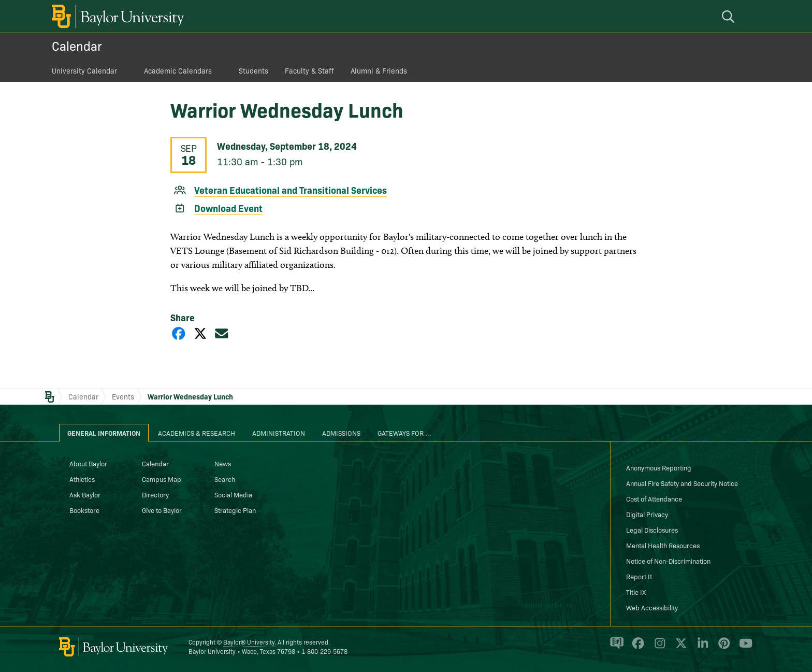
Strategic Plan (235, 510)
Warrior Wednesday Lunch (190, 396)
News (223, 463)
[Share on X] (200, 333)
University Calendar (84, 70)
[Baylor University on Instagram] (658, 648)
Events (123, 396)
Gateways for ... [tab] (404, 433)
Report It (639, 576)
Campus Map (162, 479)
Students (253, 70)
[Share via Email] (222, 333)
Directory (155, 494)
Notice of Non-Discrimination (668, 561)
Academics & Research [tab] (197, 433)
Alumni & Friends (379, 70)
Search (225, 479)
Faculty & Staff (309, 70)
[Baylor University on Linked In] (701, 648)
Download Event (228, 208)
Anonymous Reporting (659, 467)
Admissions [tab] (341, 433)
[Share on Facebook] (179, 333)
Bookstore (84, 510)
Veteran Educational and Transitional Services (291, 190)
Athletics (82, 479)
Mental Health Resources (663, 545)
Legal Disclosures (652, 530)
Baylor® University (249, 642)
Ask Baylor (85, 494)
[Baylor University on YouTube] (743, 648)
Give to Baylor (162, 510)
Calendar (77, 45)
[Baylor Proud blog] (615, 648)
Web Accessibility (652, 607)
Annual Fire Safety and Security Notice (682, 483)
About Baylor (88, 463)
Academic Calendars (178, 70)
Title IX (636, 592)
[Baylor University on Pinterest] (722, 648)
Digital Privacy (647, 514)
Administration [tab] (279, 433)
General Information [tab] (104, 433)
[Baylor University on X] (679, 648)
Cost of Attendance (654, 498)
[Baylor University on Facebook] (636, 648)
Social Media (233, 494)
